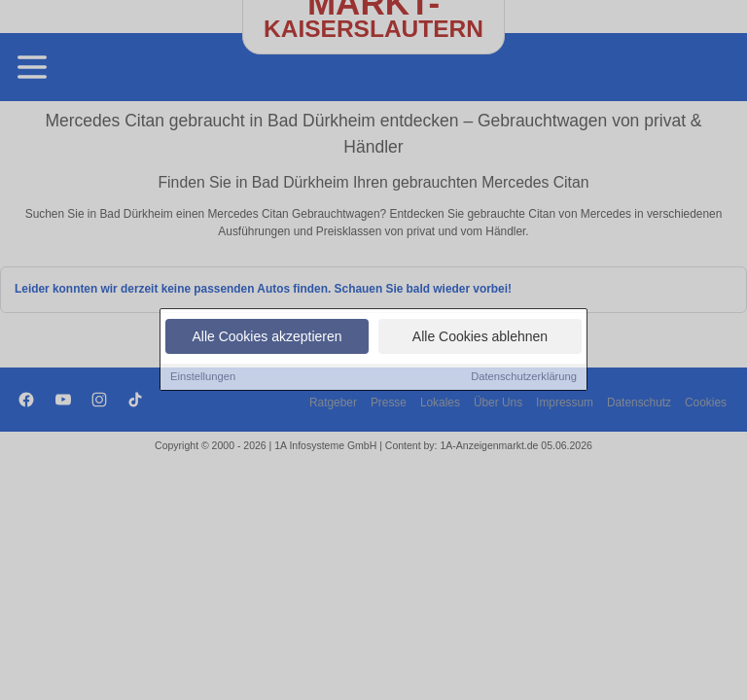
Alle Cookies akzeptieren (267, 337)
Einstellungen (203, 377)
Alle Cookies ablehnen (480, 337)
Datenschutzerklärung (524, 377)
